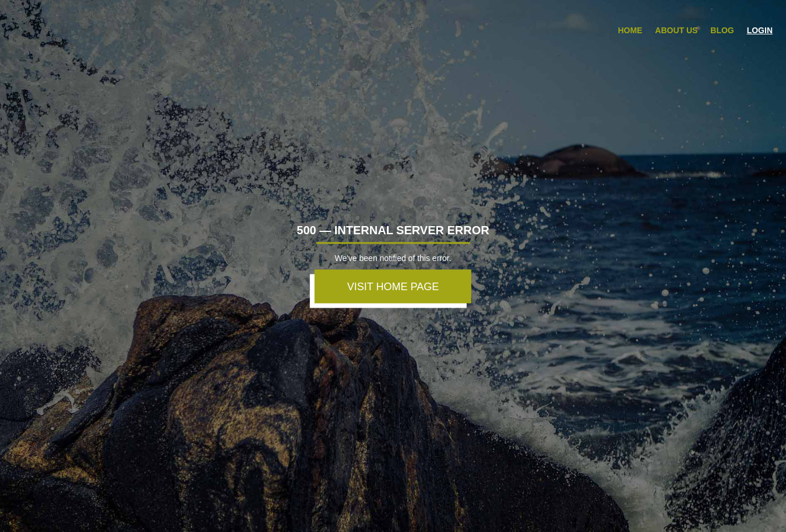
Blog (722, 30)
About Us (676, 30)
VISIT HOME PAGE (393, 286)
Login (760, 30)
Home (630, 30)
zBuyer (53, 26)
